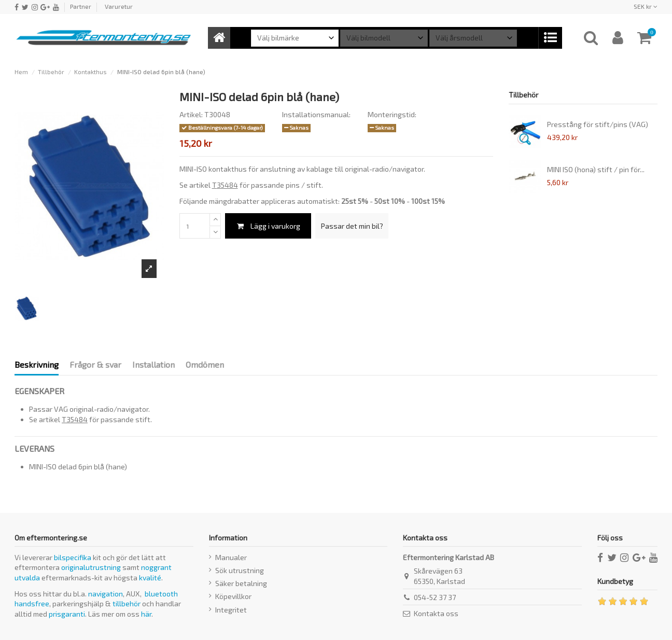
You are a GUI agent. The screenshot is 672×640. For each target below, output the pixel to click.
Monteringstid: (392, 114)
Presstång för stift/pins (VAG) (598, 124)
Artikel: (191, 114)
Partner (81, 6)
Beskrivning (37, 364)
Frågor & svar (95, 364)
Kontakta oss (436, 613)
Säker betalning (241, 583)
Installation (153, 364)
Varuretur (119, 6)
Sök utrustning (240, 570)
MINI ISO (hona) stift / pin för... (596, 169)
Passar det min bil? (352, 226)
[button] (550, 38)
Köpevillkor (233, 596)
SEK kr (646, 6)
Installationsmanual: (316, 114)
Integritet (231, 610)
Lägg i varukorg (268, 226)
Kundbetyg (615, 581)
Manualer (231, 557)
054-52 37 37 (435, 597)
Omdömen (205, 364)
